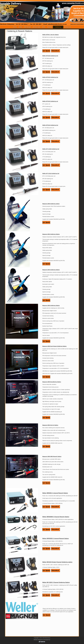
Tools (44, 27)
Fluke (20, 27)
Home (15, 27)
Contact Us (68, 27)
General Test (36, 27)
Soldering (58, 27)
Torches (50, 27)
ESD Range (27, 27)
